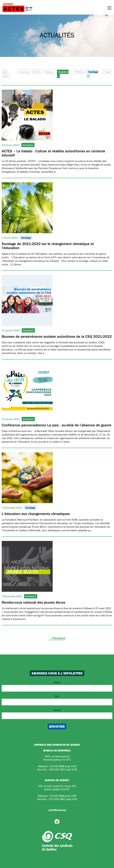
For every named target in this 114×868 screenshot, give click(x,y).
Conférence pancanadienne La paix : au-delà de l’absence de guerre (57, 425)
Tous (107, 72)
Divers (37, 72)
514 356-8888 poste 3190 (63, 766)
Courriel (57, 714)
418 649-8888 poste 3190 (63, 796)
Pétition (80, 72)
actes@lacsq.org (57, 810)
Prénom (57, 686)
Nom (57, 700)
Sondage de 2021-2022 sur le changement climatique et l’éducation (48, 246)
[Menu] (109, 8)
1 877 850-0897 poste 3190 (63, 799)
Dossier (50, 72)
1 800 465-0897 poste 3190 (63, 769)
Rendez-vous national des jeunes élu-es (33, 602)
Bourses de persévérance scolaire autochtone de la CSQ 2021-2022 (57, 336)
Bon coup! (5, 74)
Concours (24, 72)
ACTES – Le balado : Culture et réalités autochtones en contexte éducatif (53, 153)
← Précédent (57, 638)
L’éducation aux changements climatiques (36, 514)
